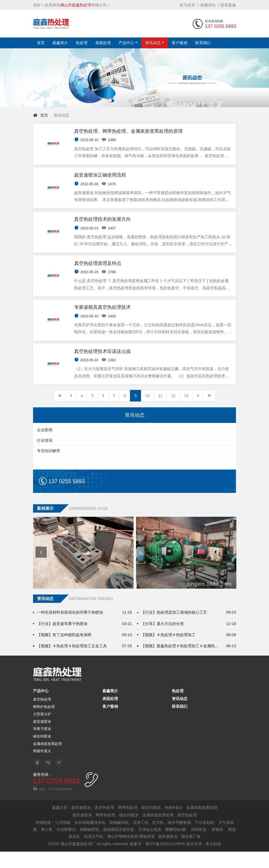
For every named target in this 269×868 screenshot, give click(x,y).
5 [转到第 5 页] (92, 412)
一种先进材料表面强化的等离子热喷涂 (85, 629)
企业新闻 (45, 446)
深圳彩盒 (199, 846)
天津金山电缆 (150, 846)
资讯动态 (153, 44)
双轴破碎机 (119, 839)
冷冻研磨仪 (66, 846)
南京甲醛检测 (179, 839)
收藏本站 (208, 5)
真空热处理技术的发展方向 (103, 227)
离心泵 (47, 846)
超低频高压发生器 (119, 846)
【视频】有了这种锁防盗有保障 (85, 651)
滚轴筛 (217, 846)
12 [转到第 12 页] (173, 412)
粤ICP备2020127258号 (165, 860)
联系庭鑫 (228, 5)
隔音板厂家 (191, 853)
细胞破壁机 (89, 846)
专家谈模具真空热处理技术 (103, 320)
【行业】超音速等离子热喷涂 (85, 640)
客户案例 (180, 44)
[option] (83, 569)
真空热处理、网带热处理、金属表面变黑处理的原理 (129, 133)
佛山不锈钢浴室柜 (123, 853)
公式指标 (63, 839)
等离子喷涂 (42, 745)
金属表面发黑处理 (47, 760)
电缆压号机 (94, 853)
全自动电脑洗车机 (90, 839)
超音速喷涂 (42, 738)
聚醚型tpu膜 (176, 846)
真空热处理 (42, 716)
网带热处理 (128, 824)
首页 (41, 44)
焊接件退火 (42, 767)
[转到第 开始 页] (60, 412)
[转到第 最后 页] (209, 412)
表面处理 (103, 44)
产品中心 (126, 44)
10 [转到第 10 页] (147, 412)
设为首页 (187, 5)
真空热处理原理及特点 (99, 273)
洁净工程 (140, 839)
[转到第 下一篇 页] (198, 412)
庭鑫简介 (60, 44)
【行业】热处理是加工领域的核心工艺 (189, 629)
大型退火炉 (42, 731)
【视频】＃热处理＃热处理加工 (189, 651)
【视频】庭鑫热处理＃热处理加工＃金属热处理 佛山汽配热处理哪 (189, 662)
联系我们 (203, 44)
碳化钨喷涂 (42, 753)
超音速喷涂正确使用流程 (101, 180)
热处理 (82, 44)
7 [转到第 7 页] (114, 412)
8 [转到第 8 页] (125, 412)
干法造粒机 (205, 839)
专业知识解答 (49, 467)
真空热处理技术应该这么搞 (103, 366)
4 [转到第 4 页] (82, 412)
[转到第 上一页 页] (71, 412)
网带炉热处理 (44, 723)
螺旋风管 (147, 853)
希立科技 (213, 860)
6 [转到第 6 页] (103, 412)
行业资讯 (45, 457)
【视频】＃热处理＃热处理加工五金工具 (85, 662)
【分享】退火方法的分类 (189, 640)
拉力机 (158, 839)
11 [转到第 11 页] (160, 412)
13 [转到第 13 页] (186, 412)
